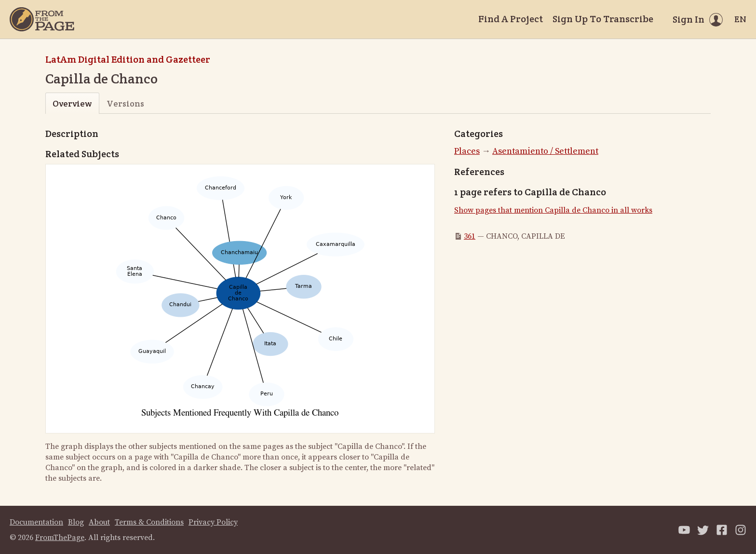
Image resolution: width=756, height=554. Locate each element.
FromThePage (60, 538)
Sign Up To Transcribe (603, 19)
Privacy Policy (213, 522)
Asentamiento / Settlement (545, 151)
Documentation (36, 522)
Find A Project (511, 19)
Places (467, 151)
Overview (72, 103)
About (99, 522)
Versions (125, 103)
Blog (76, 522)
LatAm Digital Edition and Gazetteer (128, 59)
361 (470, 236)
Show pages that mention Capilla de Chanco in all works (553, 210)
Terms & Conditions (149, 522)
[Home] (42, 19)
